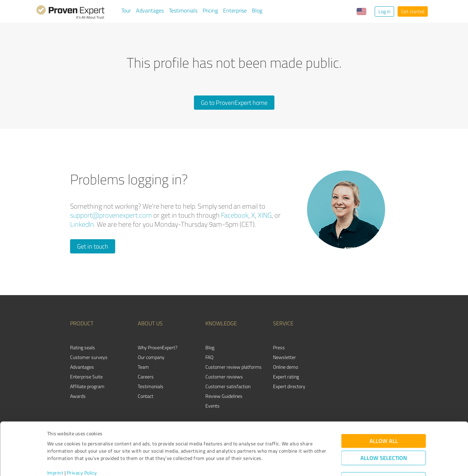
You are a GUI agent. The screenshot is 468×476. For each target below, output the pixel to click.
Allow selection (384, 429)
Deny (384, 450)
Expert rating (286, 377)
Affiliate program (87, 386)
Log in (384, 11)
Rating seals (83, 347)
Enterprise (235, 10)
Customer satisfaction (228, 386)
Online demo (286, 367)
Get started (413, 11)
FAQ (209, 357)
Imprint (55, 444)
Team (143, 367)
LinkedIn (82, 224)
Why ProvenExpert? (158, 347)
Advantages (150, 10)
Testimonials (183, 10)
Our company (151, 357)
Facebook (235, 215)
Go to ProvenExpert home (234, 102)
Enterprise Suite (86, 377)
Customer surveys (89, 357)
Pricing (210, 10)
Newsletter (284, 357)
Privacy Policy (82, 444)
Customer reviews (224, 377)
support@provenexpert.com (111, 215)
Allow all (384, 412)
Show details (278, 463)
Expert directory (289, 386)
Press (279, 347)
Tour (126, 10)
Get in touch (93, 246)
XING (265, 215)
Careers (146, 377)
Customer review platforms (233, 367)
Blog (257, 10)
